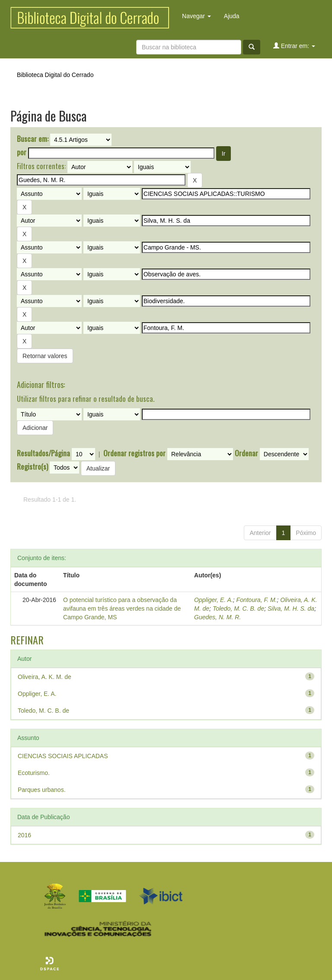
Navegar (196, 16)
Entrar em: (294, 46)
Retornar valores (45, 356)
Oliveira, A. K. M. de (45, 677)
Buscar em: (33, 139)
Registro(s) (32, 467)
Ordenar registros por (134, 453)
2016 (24, 835)
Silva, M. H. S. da (291, 608)
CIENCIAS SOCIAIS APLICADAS (63, 756)
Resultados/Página (43, 453)
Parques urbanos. (42, 790)
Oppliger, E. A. (214, 600)
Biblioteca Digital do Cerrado (55, 75)
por (22, 152)
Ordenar (246, 453)
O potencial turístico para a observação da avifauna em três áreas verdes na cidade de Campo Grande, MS (122, 608)
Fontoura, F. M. (257, 600)
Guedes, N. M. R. (217, 617)
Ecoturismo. (34, 773)
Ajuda (232, 16)
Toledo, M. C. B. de (238, 608)
